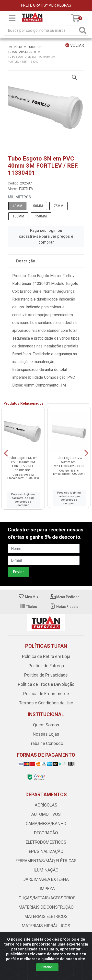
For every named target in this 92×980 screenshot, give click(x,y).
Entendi (47, 967)
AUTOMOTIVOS (46, 814)
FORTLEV (26, 189)
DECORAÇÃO (46, 833)
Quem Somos (46, 725)
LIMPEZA (46, 889)
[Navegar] (6, 453)
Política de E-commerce (46, 694)
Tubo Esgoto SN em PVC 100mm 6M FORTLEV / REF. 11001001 (23, 464)
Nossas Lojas (46, 734)
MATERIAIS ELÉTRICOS (46, 916)
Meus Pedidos (65, 597)
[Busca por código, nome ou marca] (41, 30)
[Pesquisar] (83, 30)
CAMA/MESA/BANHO (46, 824)
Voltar (75, 45)
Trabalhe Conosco (46, 743)
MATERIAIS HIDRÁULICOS (46, 926)
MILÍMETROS (19, 197)
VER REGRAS (60, 5)
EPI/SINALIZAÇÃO (46, 851)
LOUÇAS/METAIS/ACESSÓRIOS (46, 898)
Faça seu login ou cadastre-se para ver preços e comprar (46, 236)
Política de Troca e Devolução (46, 684)
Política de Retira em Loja (46, 657)
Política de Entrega (46, 666)
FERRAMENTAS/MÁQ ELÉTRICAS (46, 861)
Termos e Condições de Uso (46, 703)
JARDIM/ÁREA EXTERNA (46, 879)
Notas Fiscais (64, 607)
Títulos (28, 607)
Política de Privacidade (46, 675)
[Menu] (12, 18)
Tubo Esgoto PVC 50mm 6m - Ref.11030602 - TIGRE (69, 462)
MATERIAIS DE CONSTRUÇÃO (46, 907)
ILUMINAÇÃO (46, 870)
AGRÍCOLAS (46, 805)
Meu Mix (28, 597)
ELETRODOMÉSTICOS (46, 842)
